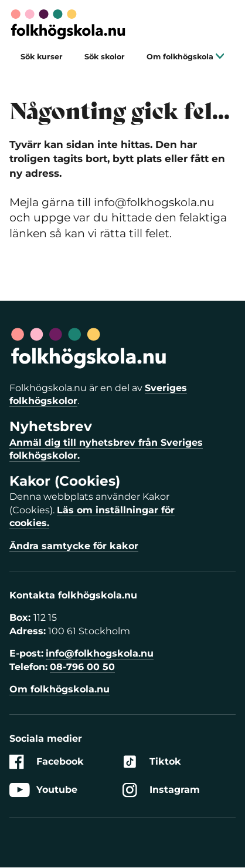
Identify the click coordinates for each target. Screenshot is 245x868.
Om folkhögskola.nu (59, 689)
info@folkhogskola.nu (100, 653)
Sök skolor (105, 57)
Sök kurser (42, 57)
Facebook (47, 762)
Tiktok (152, 762)
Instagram (161, 790)
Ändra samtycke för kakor (74, 546)
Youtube (43, 790)
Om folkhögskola (186, 57)
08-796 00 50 (82, 667)
